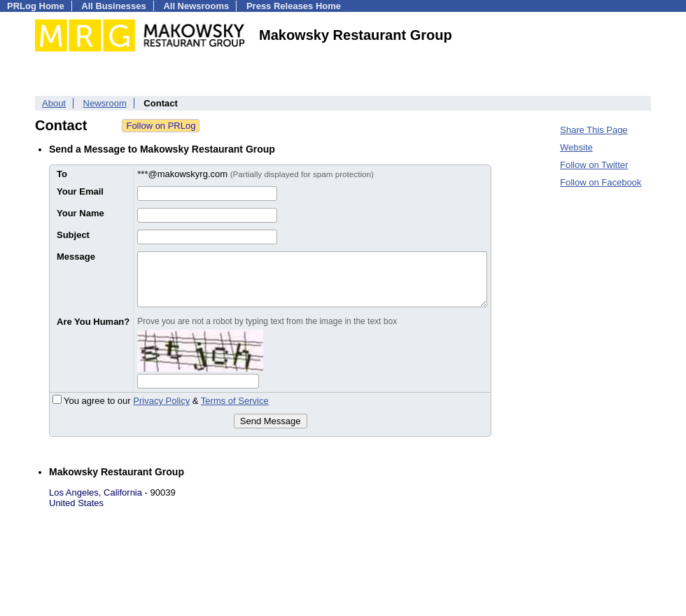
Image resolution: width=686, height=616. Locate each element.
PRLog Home (36, 6)
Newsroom (105, 103)
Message (76, 257)
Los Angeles (74, 492)
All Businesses (114, 6)
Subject (73, 235)
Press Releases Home (294, 6)
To (62, 174)
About (54, 103)
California (123, 492)
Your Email (80, 191)
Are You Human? (93, 322)
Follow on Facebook (601, 182)
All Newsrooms (196, 6)
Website (576, 147)
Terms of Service (235, 401)
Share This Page (594, 130)
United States (76, 503)
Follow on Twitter (594, 165)
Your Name (80, 213)
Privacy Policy (161, 401)
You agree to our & (161, 401)
